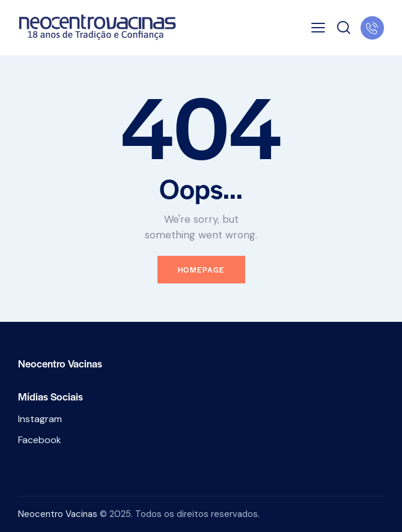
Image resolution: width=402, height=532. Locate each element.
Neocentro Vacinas (58, 514)
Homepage (201, 270)
